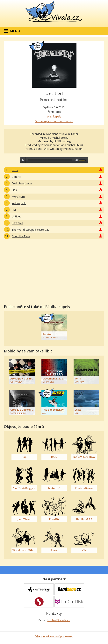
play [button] (23, 160)
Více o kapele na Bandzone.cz (54, 121)
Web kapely (54, 116)
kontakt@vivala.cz (59, 620)
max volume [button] (77, 160)
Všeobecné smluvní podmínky (54, 636)
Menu (15, 31)
